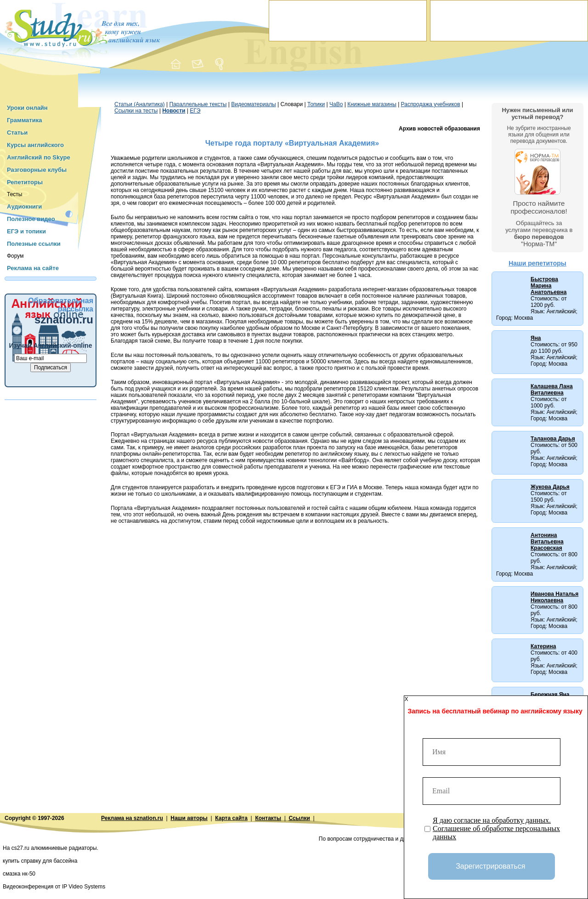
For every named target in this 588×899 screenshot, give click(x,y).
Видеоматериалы (253, 104)
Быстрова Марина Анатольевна (548, 286)
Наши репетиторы (537, 263)
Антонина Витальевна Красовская (547, 542)
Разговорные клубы (37, 170)
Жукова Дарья (550, 487)
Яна (536, 338)
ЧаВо (336, 104)
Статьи (17, 133)
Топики (316, 104)
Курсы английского (35, 145)
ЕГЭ (195, 111)
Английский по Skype (39, 157)
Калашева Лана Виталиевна (552, 390)
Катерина (543, 646)
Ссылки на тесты (136, 111)
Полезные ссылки (34, 244)
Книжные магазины (372, 104)
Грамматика (24, 120)
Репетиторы (25, 182)
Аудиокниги (24, 206)
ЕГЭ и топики (26, 231)
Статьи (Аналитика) (140, 104)
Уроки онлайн (27, 108)
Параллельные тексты (198, 104)
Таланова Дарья (553, 439)
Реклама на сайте (33, 268)
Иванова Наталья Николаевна (554, 597)
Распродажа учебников (431, 104)
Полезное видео (31, 219)
